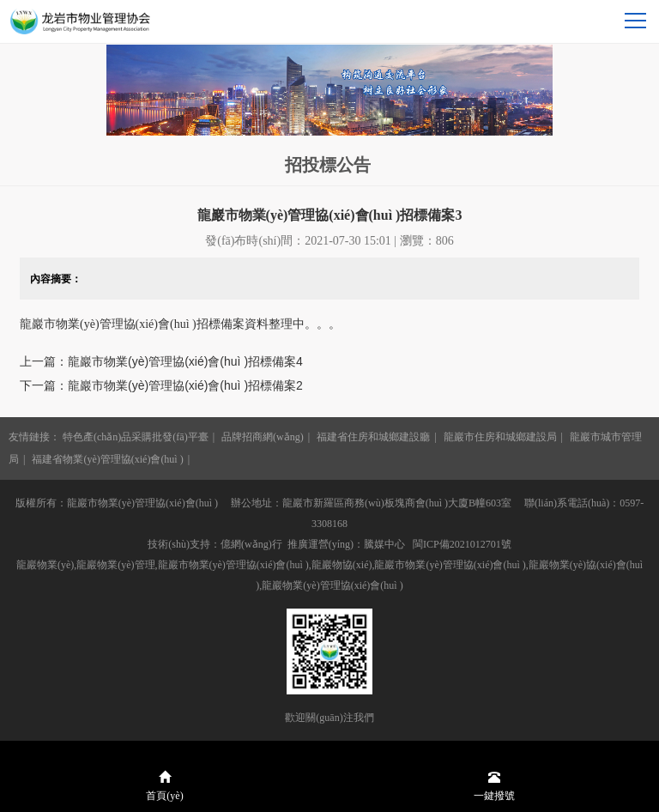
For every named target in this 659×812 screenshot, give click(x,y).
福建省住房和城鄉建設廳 (373, 437)
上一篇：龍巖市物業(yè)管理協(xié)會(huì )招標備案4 (161, 361)
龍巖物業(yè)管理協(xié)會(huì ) (332, 585)
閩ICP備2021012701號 (462, 544)
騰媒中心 (384, 544)
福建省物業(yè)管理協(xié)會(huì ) (107, 459)
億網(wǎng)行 (251, 544)
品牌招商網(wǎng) (263, 437)
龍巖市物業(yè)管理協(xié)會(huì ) (450, 565)
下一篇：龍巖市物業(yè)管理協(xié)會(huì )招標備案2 (161, 385)
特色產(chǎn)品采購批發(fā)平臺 (136, 437)
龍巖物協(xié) (342, 565)
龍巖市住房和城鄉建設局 (500, 437)
